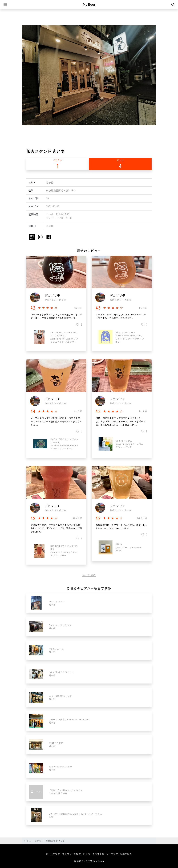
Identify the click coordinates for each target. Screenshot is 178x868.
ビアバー (39, 841)
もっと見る (89, 575)
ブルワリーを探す (72, 854)
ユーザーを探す (110, 854)
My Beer (89, 4)
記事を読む (126, 854)
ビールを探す (53, 854)
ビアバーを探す (91, 854)
